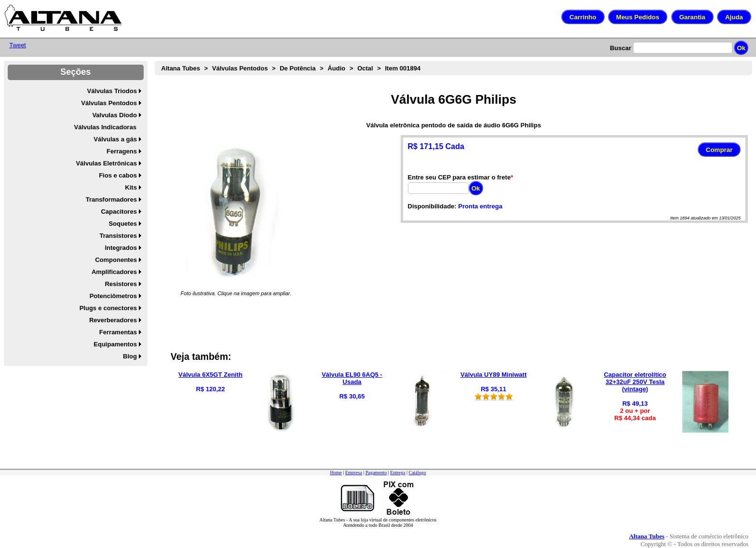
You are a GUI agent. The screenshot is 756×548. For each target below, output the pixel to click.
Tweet (18, 45)
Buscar (621, 48)
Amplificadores (114, 272)
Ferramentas (118, 332)
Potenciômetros (113, 296)
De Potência (297, 68)
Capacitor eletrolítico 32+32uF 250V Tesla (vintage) (635, 382)
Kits (131, 187)
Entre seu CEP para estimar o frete (459, 177)
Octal (365, 68)
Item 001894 (403, 68)
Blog (130, 356)
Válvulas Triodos (112, 91)
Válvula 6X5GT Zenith (210, 375)
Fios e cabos (118, 175)
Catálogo (417, 473)
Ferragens (122, 151)
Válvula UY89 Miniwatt (493, 375)
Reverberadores (113, 320)
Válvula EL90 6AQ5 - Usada (352, 378)
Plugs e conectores (108, 308)
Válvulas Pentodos (109, 103)
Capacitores (119, 212)
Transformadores (111, 199)
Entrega (398, 473)
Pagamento (376, 473)
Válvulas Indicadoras (105, 127)
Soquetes (123, 224)
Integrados (121, 248)
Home (336, 473)
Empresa (354, 473)
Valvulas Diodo (114, 115)
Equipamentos (115, 344)
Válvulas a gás (115, 139)
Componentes (116, 260)
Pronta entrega (480, 206)
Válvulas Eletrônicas (106, 163)
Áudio (336, 68)
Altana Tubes (181, 68)
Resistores (121, 284)
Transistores (118, 236)
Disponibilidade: (432, 206)
